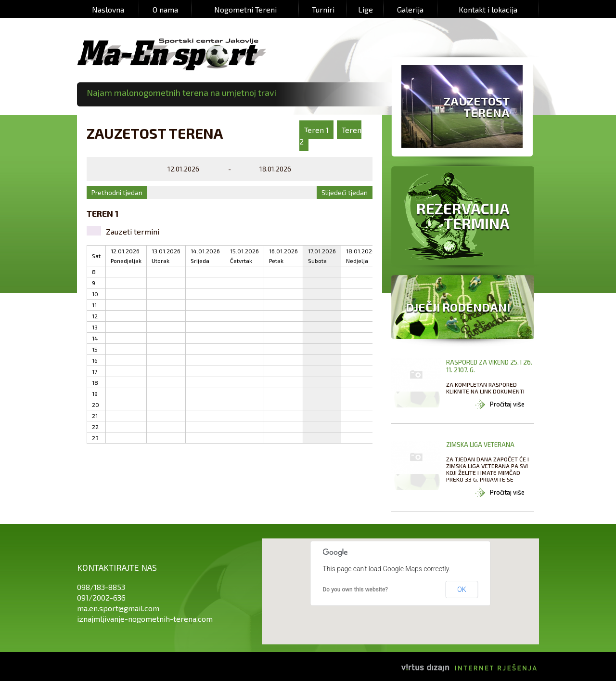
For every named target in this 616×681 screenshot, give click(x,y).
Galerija (410, 9)
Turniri (323, 9)
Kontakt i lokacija (488, 9)
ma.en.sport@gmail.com (118, 608)
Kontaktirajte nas (117, 567)
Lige (366, 9)
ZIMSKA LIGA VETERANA (480, 445)
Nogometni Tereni (245, 9)
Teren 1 (316, 130)
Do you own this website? (356, 589)
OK (462, 589)
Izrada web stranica (539, 659)
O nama (165, 9)
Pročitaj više (507, 404)
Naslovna (108, 9)
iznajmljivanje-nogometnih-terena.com (145, 619)
